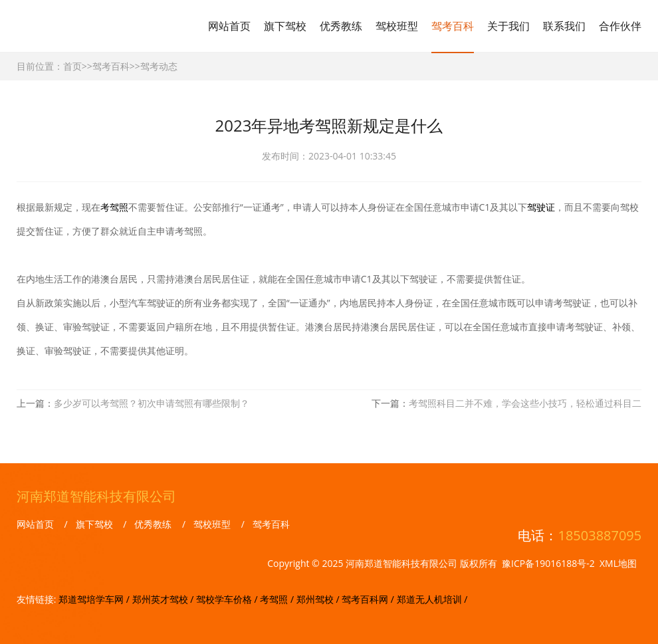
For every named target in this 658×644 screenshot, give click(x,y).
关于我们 (508, 26)
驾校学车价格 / (228, 599)
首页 (72, 66)
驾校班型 (397, 26)
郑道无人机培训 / (432, 599)
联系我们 (564, 26)
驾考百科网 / (369, 599)
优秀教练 (341, 26)
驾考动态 (159, 66)
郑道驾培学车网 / (95, 599)
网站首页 (229, 26)
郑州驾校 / (319, 599)
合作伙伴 (620, 26)
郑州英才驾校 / (164, 599)
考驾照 (114, 207)
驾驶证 (541, 207)
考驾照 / (278, 599)
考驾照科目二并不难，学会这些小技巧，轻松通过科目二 (525, 403)
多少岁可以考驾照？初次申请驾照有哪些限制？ (152, 403)
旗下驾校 (285, 26)
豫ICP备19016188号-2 (548, 563)
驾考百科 (453, 26)
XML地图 (618, 563)
